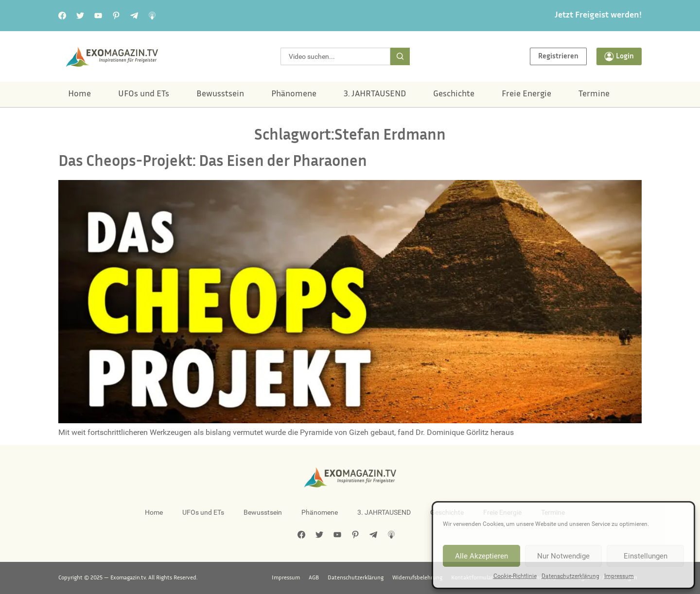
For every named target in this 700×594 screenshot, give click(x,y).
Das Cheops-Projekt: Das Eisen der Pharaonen (213, 162)
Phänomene (294, 94)
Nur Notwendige (563, 556)
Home (79, 94)
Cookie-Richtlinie (515, 576)
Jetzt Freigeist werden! (598, 16)
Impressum (619, 576)
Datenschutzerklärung (570, 576)
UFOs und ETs (144, 94)
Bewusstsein (220, 94)
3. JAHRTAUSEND (375, 94)
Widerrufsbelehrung (417, 578)
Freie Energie (526, 94)
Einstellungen (646, 556)
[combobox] (335, 56)
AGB (314, 578)
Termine (594, 94)
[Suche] (400, 56)
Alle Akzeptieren (481, 556)
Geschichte (454, 94)
